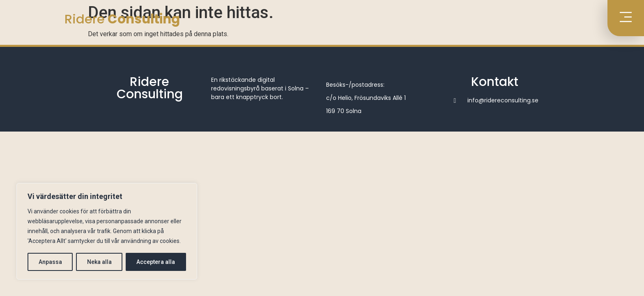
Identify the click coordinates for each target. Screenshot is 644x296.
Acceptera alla (156, 262)
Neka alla (99, 262)
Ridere (122, 19)
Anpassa (50, 262)
